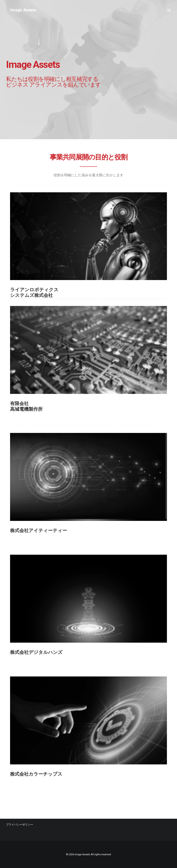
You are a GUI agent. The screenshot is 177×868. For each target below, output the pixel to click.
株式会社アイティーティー (39, 531)
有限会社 (19, 404)
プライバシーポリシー (20, 825)
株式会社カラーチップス (36, 774)
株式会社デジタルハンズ (36, 652)
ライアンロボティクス (34, 290)
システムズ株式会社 (31, 295)
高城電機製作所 (26, 409)
